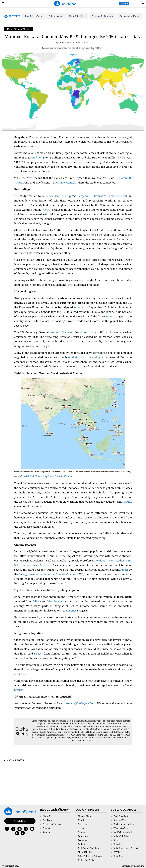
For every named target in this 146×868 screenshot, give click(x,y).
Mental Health (85, 852)
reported (79, 307)
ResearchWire (120, 820)
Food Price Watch (33, 16)
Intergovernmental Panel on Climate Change (47, 574)
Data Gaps (118, 856)
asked (85, 332)
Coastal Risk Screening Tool (36, 476)
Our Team (47, 820)
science (111, 316)
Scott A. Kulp (63, 196)
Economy (82, 840)
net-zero (92, 341)
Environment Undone (130, 16)
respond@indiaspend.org (80, 703)
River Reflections (77, 16)
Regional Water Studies (110, 560)
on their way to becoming (84, 357)
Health (81, 820)
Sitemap (47, 832)
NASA (46, 210)
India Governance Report (126, 848)
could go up (37, 157)
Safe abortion (55, 16)
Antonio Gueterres (62, 332)
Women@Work (121, 828)
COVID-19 (118, 852)
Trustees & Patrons (52, 824)
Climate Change (23, 29)
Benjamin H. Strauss (90, 196)
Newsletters (20, 821)
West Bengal (55, 601)
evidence (71, 610)
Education (83, 836)
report (124, 570)
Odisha (37, 601)
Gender (82, 832)
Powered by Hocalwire (133, 866)
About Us (47, 816)
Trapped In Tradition (103, 16)
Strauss (127, 502)
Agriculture (84, 828)
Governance (84, 824)
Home (10, 29)
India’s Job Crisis (86, 860)
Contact (46, 828)
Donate (124, 3)
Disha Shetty (22, 731)
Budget (81, 844)
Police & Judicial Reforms (90, 856)
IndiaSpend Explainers (89, 848)
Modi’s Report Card (123, 832)
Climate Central (66, 182)
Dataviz (117, 844)
